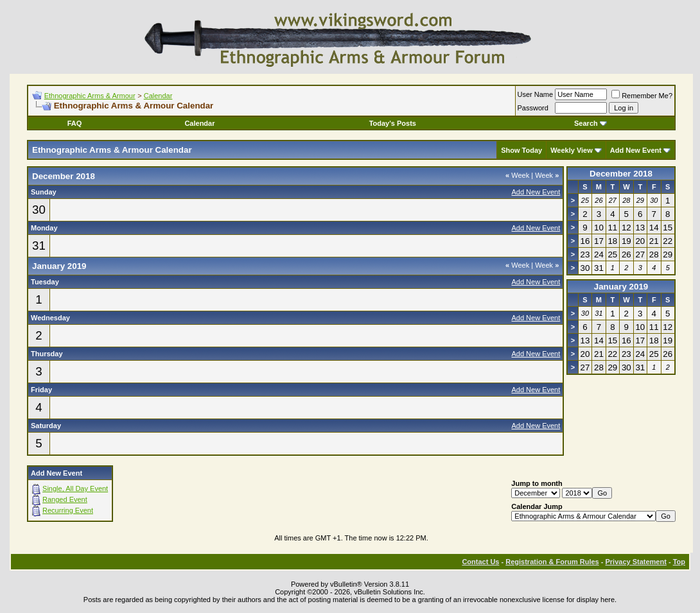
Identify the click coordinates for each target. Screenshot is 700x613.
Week (517, 175)
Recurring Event (68, 510)
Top (679, 562)
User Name (536, 94)
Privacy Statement (635, 562)
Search (591, 123)
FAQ (75, 123)
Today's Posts (393, 123)
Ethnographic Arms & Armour (90, 96)
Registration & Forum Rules (552, 562)
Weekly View (572, 150)
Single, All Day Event (75, 488)
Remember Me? (642, 96)
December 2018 (621, 174)
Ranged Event (65, 499)
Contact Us (480, 562)
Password (533, 108)
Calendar (158, 96)
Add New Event (636, 150)
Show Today (521, 150)
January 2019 (621, 287)
